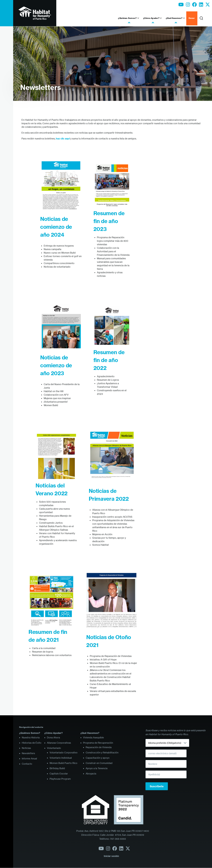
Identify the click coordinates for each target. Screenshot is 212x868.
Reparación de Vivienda (99, 747)
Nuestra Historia (31, 737)
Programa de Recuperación (98, 743)
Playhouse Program (60, 779)
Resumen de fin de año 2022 (109, 360)
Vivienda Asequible (93, 737)
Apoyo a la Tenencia (97, 768)
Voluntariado (54, 748)
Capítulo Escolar (59, 774)
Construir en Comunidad (99, 763)
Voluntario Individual (61, 758)
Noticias (26, 748)
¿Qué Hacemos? (90, 733)
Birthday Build (57, 768)
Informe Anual (29, 759)
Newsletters (41, 87)
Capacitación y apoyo (98, 758)
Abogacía (91, 774)
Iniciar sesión (111, 856)
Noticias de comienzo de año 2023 (56, 365)
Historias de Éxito (32, 743)
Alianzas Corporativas (59, 743)
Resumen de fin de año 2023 (109, 221)
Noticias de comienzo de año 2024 (56, 227)
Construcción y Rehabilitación (102, 753)
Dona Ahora (53, 737)
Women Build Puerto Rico (63, 763)
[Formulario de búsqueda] (201, 18)
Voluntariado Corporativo (64, 753)
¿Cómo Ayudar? (53, 733)
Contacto (27, 764)
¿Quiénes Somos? (30, 733)
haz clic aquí (63, 139)
